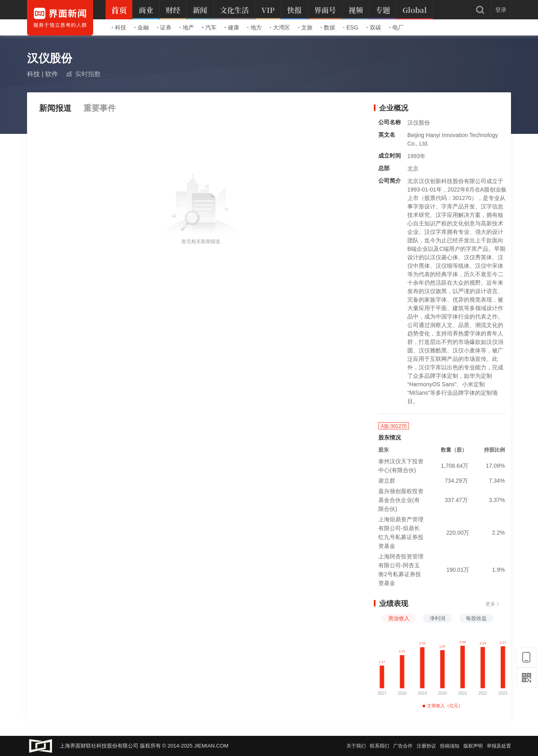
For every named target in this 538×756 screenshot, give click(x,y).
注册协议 (426, 746)
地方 (254, 27)
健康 (232, 27)
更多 (492, 604)
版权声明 (473, 746)
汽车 (209, 27)
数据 (328, 27)
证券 (164, 27)
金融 (142, 27)
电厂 (396, 27)
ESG (351, 27)
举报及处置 (499, 746)
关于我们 (356, 746)
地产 (187, 27)
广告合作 (403, 746)
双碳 (374, 27)
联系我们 (380, 746)
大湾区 (280, 27)
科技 (119, 27)
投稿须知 (450, 746)
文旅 (305, 27)
